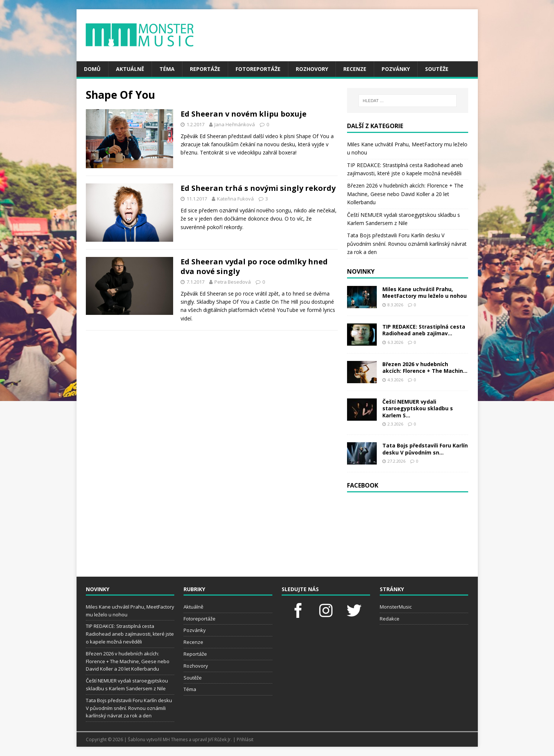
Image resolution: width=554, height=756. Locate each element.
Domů (92, 69)
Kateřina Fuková (235, 199)
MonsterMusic (396, 607)
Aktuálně (130, 69)
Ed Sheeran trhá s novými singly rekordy (258, 188)
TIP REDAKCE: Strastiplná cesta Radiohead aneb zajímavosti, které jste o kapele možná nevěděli (130, 634)
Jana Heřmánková (235, 124)
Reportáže (205, 69)
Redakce (390, 619)
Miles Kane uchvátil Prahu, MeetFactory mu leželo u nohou (425, 292)
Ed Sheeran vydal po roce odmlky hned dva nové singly (254, 266)
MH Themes (175, 739)
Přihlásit (245, 739)
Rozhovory (312, 69)
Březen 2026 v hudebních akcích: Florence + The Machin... (425, 367)
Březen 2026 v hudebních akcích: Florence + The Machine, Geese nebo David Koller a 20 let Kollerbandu (405, 194)
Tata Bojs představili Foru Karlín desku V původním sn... (425, 449)
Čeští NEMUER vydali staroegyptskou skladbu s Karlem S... (418, 408)
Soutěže (437, 69)
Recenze (355, 69)
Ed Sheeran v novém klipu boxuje (244, 114)
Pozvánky (396, 69)
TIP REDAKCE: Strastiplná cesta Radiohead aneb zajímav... (424, 330)
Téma (167, 69)
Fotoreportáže (258, 69)
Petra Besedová (233, 282)
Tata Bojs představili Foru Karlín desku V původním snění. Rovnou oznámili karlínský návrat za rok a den (407, 244)
